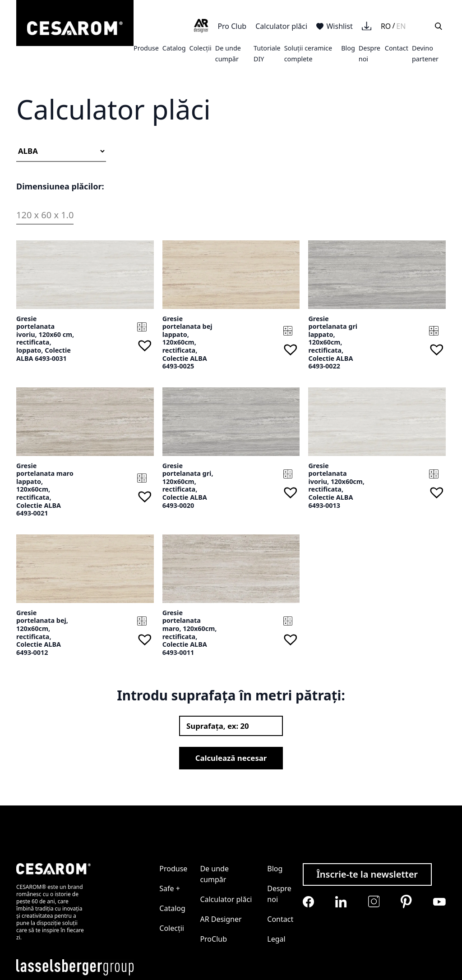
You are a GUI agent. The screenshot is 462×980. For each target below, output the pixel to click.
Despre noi (279, 894)
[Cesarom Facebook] (308, 902)
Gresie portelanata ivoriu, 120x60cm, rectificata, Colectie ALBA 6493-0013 (336, 485)
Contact (397, 48)
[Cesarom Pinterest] (406, 902)
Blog (348, 48)
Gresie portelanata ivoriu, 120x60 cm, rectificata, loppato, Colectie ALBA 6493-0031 (45, 338)
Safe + (170, 888)
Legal (276, 939)
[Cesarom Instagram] (374, 901)
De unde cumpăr (214, 874)
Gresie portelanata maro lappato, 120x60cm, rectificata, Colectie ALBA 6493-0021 (45, 490)
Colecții (201, 48)
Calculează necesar (231, 758)
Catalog (174, 48)
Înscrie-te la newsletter (367, 874)
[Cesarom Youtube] (439, 902)
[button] (145, 345)
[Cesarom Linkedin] (341, 902)
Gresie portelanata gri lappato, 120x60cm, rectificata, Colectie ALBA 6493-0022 (333, 343)
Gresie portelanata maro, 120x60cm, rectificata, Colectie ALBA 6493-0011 (190, 633)
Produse (146, 48)
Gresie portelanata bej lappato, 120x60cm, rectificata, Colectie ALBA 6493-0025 (187, 343)
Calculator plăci (281, 26)
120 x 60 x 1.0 (45, 215)
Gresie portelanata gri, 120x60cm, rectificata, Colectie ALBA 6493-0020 (188, 485)
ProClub (213, 939)
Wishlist (335, 26)
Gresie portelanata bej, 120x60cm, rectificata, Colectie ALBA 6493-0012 (42, 633)
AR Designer (221, 919)
